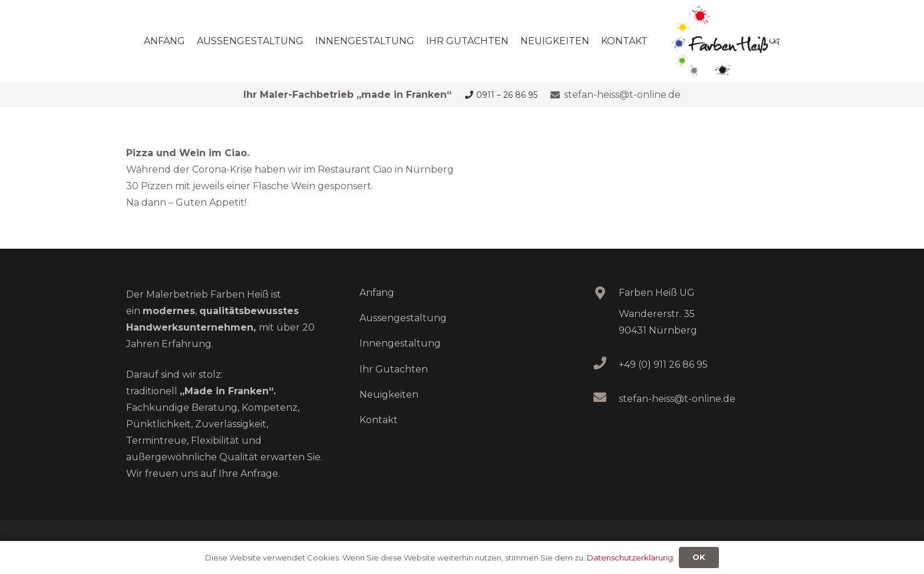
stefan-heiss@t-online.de (677, 399)
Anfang (377, 293)
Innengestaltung (400, 343)
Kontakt (379, 420)
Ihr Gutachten (394, 369)
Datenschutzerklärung (630, 557)
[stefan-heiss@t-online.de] (606, 399)
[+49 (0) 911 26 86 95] (606, 365)
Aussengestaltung (403, 318)
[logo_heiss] (726, 41)
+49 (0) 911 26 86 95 (663, 364)
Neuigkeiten (389, 395)
